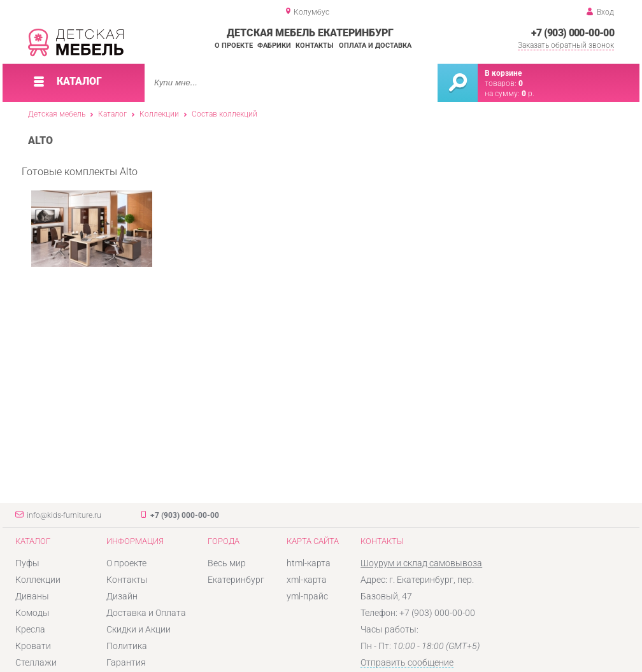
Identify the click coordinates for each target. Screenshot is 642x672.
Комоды (32, 613)
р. (528, 94)
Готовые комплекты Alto (87, 217)
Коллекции (159, 114)
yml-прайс (307, 596)
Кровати (33, 646)
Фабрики (274, 46)
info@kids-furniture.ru (64, 515)
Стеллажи (36, 662)
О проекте (234, 46)
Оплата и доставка (375, 46)
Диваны (32, 596)
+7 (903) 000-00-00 (573, 33)
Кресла (30, 629)
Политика (127, 646)
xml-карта (307, 580)
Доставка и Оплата (146, 613)
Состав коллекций (225, 114)
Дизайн (122, 596)
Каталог (112, 114)
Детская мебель (57, 114)
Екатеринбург (236, 580)
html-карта (309, 563)
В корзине (503, 73)
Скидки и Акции (139, 629)
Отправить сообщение (407, 662)
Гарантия (126, 662)
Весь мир (227, 563)
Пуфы (27, 563)
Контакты (315, 46)
